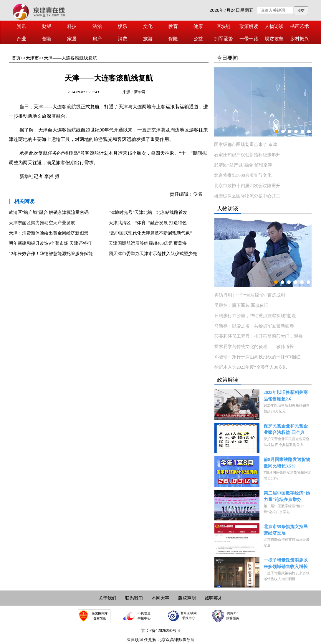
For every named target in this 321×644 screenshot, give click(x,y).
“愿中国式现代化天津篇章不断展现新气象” (150, 233)
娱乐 (123, 26)
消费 (123, 39)
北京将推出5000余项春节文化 (243, 175)
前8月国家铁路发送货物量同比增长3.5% (287, 463)
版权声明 (187, 598)
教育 (173, 26)
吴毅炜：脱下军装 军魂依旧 (241, 305)
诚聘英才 (214, 598)
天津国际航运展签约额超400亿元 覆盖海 (148, 243)
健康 (198, 26)
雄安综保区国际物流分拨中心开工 (247, 196)
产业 (21, 39)
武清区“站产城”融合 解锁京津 (243, 165)
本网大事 (160, 598)
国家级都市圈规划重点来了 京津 (246, 144)
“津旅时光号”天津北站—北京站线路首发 (148, 212)
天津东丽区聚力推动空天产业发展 (42, 223)
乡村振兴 (300, 39)
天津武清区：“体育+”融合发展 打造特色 (148, 223)
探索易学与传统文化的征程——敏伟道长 (254, 347)
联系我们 (134, 598)
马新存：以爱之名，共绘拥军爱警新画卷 (254, 326)
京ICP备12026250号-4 (160, 631)
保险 (173, 39)
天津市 (32, 58)
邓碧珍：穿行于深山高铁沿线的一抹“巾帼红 (257, 357)
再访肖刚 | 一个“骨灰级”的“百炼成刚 (250, 295)
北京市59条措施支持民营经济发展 (286, 530)
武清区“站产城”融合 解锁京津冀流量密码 (49, 212)
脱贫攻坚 (274, 39)
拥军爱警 (224, 39)
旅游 (148, 39)
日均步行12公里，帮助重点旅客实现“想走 (255, 316)
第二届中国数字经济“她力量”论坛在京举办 (287, 496)
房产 (97, 39)
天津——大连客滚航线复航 (70, 58)
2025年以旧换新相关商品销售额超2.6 (286, 396)
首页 (16, 58)
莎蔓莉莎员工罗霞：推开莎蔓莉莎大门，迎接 (259, 336)
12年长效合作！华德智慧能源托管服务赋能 (51, 254)
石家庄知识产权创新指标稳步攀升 (247, 155)
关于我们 (107, 598)
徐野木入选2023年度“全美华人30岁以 (251, 367)
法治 (97, 26)
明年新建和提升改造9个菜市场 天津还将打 (50, 243)
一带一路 (249, 39)
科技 (72, 26)
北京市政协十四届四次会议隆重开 (247, 186)
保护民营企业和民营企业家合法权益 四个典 (286, 429)
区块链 (224, 26)
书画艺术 (300, 26)
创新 (47, 39)
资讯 (21, 26)
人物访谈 (274, 26)
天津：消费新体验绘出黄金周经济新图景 (49, 233)
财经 (47, 26)
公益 (198, 39)
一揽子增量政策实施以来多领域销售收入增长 (286, 563)
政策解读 (249, 26)
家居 (72, 39)
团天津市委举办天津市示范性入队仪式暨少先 (153, 254)
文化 (148, 26)
